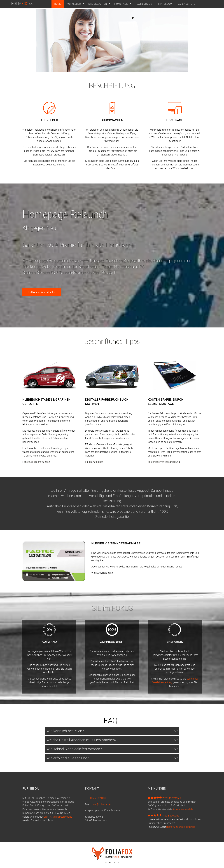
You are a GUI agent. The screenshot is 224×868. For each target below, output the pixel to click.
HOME (58, 4)
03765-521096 (98, 798)
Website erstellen (172, 798)
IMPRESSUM (165, 4)
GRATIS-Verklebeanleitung (58, 817)
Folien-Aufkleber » (95, 462)
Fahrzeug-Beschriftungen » (37, 462)
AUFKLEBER (74, 4)
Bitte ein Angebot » (42, 292)
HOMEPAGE (121, 4)
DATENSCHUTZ (187, 4)
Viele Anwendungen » (103, 573)
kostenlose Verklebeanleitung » (165, 462)
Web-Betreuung (171, 816)
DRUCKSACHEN (98, 4)
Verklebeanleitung (56, 165)
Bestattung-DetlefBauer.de (181, 827)
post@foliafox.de (101, 804)
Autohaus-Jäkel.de (183, 809)
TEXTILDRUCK (144, 4)
